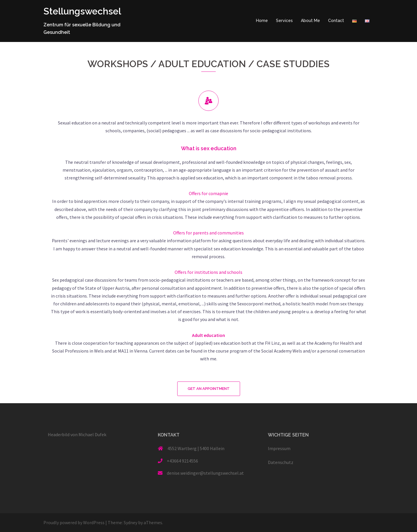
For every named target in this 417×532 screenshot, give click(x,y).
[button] (209, 389)
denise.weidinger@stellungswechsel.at (205, 473)
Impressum (279, 448)
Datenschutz (281, 462)
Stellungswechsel (83, 11)
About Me (310, 21)
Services (284, 21)
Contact (336, 21)
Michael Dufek (92, 434)
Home (262, 21)
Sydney (130, 522)
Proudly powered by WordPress (74, 522)
